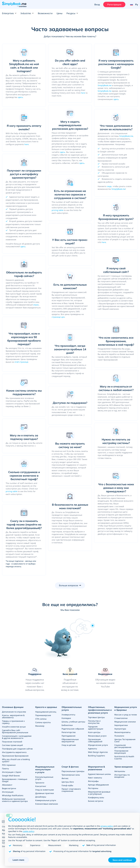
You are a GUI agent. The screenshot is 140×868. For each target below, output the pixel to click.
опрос (36, 305)
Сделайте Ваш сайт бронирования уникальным (15, 731)
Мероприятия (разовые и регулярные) (99, 793)
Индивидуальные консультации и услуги (45, 770)
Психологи (119, 736)
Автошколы (120, 771)
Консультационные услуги (44, 778)
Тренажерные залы (71, 775)
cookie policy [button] (28, 831)
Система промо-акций (12, 745)
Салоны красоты (43, 722)
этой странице (21, 362)
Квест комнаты (95, 778)
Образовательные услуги (72, 708)
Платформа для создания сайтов (17, 749)
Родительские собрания (73, 729)
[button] (35, 680)
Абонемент (7, 785)
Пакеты (5, 769)
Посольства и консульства (94, 722)
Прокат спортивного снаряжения (71, 790)
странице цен (58, 317)
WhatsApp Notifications (13, 795)
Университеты (68, 715)
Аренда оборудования (98, 785)
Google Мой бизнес (11, 776)
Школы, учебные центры (73, 722)
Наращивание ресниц (46, 712)
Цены (59, 13)
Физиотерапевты (122, 732)
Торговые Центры (96, 717)
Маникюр (40, 726)
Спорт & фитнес (70, 767)
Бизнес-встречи (96, 801)
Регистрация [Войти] (114, 4)
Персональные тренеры (73, 771)
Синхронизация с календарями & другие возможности (17, 737)
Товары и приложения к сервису (13, 722)
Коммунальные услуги (46, 800)
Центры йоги (68, 782)
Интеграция (8, 792)
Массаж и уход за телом (126, 715)
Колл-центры (94, 732)
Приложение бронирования (15, 756)
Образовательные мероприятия (70, 740)
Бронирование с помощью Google (15, 780)
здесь (20, 97)
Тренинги (40, 783)
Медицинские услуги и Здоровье (126, 708)
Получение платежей (12, 742)
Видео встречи (9, 788)
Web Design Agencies (98, 752)
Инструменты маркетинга (14, 752)
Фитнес (65, 778)
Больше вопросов (68, 585)
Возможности (45, 13)
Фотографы (93, 781)
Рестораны (93, 788)
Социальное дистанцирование (123, 746)
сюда (109, 186)
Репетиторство (69, 732)
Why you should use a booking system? (16, 760)
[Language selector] (133, 4)
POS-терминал (9, 765)
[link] (70, 680)
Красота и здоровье (46, 707)
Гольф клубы (67, 785)
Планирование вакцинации (121, 752)
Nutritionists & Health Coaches (124, 758)
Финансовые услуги (97, 736)
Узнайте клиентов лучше (14, 727)
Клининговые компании (47, 804)
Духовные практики (45, 793)
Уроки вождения (123, 767)
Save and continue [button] (122, 860)
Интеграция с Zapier (12, 772)
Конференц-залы (96, 797)
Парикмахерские (43, 715)
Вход (97, 4)
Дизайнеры (41, 797)
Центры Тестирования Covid (125, 740)
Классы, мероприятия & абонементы (13, 716)
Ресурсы (72, 13)
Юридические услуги (98, 745)
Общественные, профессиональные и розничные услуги (100, 710)
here (83, 93)
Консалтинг (41, 786)
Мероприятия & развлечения (96, 768)
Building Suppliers (97, 756)
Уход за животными (45, 790)
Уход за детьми (69, 745)
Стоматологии (121, 718)
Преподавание (69, 736)
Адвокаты (93, 749)
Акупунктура (120, 729)
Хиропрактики (121, 725)
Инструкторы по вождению (122, 776)
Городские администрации (96, 728)
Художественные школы (99, 774)
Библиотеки (67, 725)
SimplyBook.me (105, 85)
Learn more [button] (18, 860)
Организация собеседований (95, 740)
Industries (27, 13)
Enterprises (9, 13)
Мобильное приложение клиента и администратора (15, 800)
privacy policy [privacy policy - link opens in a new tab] (107, 826)
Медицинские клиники (125, 722)
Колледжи (66, 718)
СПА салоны (41, 719)
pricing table (58, 210)
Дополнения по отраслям (14, 712)
